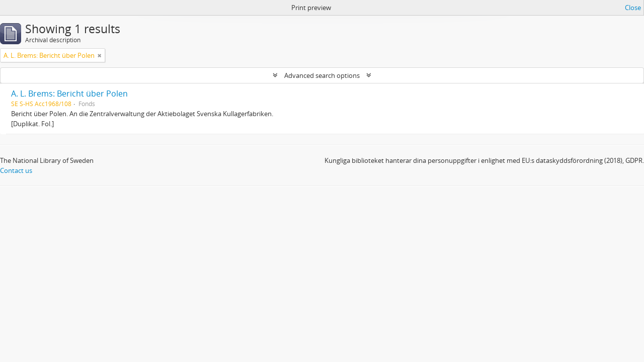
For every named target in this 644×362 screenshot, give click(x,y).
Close (633, 8)
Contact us (16, 170)
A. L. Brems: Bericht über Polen (69, 94)
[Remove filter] (100, 55)
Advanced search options (322, 75)
